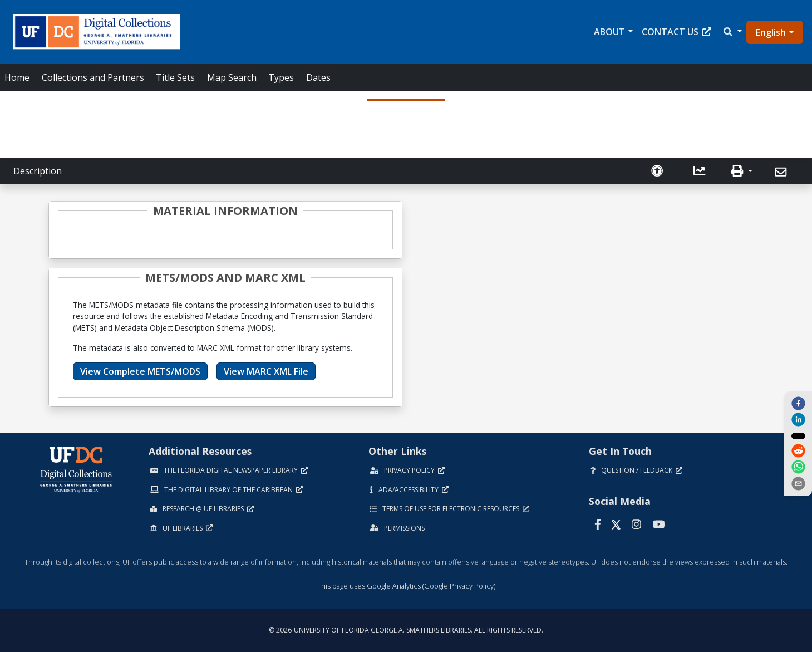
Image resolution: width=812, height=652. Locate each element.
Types (281, 77)
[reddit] (798, 452)
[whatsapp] (798, 468)
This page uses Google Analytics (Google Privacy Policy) (406, 586)
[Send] (782, 172)
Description (38, 171)
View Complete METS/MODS (140, 371)
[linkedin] (798, 419)
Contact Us (676, 32)
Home (17, 77)
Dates (318, 77)
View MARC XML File (266, 371)
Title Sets (175, 77)
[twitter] (798, 435)
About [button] (609, 32)
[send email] (798, 484)
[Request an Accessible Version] (658, 171)
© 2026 (406, 630)
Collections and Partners (93, 77)
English (771, 32)
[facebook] (798, 403)
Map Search (232, 77)
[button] (732, 32)
